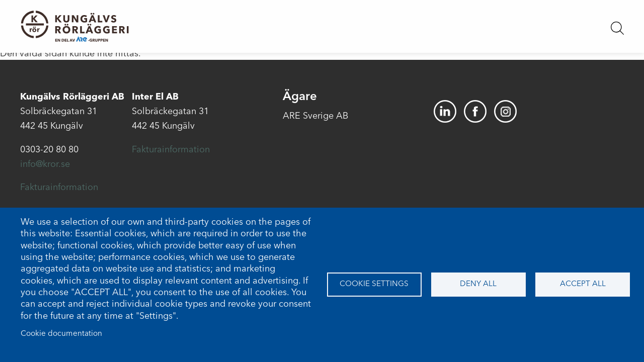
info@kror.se (45, 164)
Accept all (583, 284)
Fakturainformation (59, 188)
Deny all (478, 284)
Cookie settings (374, 284)
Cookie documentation (61, 334)
